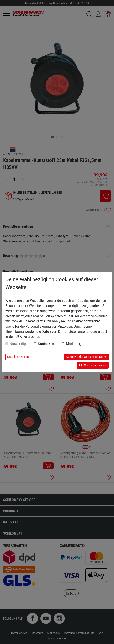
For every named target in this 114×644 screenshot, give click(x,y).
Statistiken (46, 344)
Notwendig (18, 344)
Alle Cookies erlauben (93, 365)
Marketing (74, 344)
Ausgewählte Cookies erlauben (86, 357)
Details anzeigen (18, 357)
